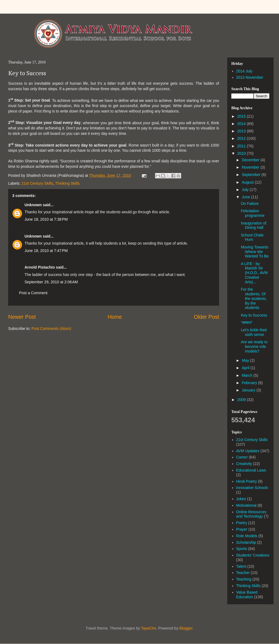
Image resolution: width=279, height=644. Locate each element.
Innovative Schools (252, 488)
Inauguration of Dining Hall (254, 225)
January (249, 390)
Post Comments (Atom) (51, 329)
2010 (242, 153)
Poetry (242, 523)
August (248, 182)
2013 (242, 131)
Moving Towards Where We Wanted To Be (255, 252)
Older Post (206, 317)
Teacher (243, 573)
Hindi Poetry (247, 481)
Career (242, 457)
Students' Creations (253, 555)
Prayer (242, 529)
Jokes (241, 499)
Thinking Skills (67, 183)
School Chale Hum (252, 237)
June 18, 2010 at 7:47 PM (46, 251)
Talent (241, 566)
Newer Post (22, 317)
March (248, 375)
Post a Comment (33, 293)
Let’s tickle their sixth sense (254, 332)
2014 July (244, 71)
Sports (242, 549)
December (251, 160)
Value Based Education (247, 595)
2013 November (250, 77)
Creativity (244, 464)
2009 (242, 400)
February (250, 383)
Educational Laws (251, 470)
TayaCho (149, 628)
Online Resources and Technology (251, 514)
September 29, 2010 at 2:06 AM (51, 282)
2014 (242, 124)
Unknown (33, 205)
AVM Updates (248, 451)
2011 (242, 146)
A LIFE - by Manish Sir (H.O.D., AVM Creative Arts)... (254, 273)
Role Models (247, 536)
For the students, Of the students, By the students (254, 298)
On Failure (250, 203)
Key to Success (27, 74)
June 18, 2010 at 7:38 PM (46, 219)
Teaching (244, 579)
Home (115, 317)
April (246, 368)
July (246, 190)
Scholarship (246, 542)
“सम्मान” (247, 323)
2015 (242, 116)
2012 (242, 138)
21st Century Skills (37, 183)
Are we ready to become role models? (254, 347)
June (246, 197)
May (246, 360)
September (251, 175)
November (251, 167)
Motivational (246, 505)
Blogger (186, 628)
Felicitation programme (253, 213)
